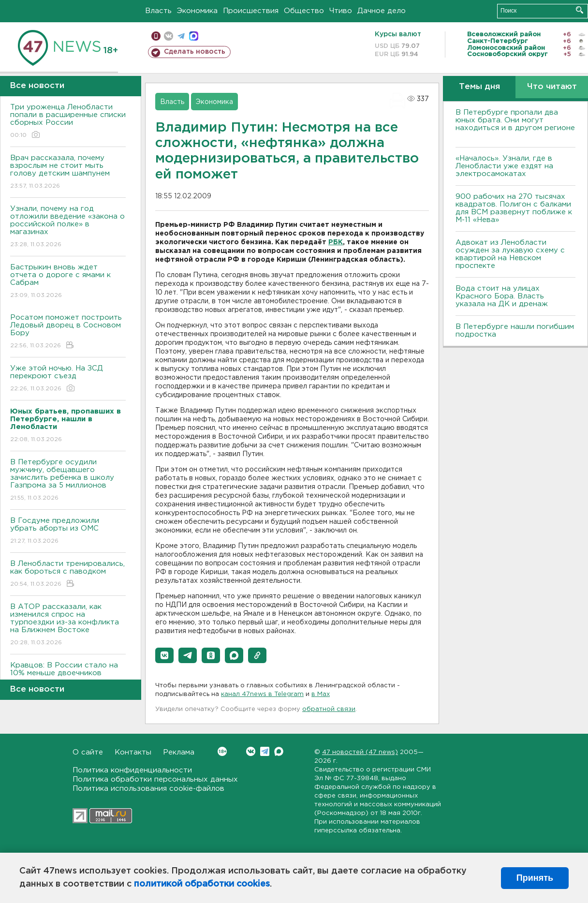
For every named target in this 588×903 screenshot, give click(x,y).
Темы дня (479, 87)
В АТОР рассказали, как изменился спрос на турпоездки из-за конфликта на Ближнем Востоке (68, 625)
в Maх (321, 694)
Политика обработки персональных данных (155, 779)
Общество (304, 11)
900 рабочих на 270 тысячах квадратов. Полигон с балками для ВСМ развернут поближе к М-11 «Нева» (514, 208)
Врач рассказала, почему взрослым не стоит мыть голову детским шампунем (68, 172)
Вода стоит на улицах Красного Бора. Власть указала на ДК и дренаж (502, 296)
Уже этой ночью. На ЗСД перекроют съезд (68, 379)
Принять (535, 878)
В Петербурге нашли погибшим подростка (515, 331)
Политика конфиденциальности (132, 770)
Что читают (552, 87)
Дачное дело (382, 11)
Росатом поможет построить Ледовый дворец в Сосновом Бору (68, 332)
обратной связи (329, 709)
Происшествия (251, 11)
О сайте (88, 752)
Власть (158, 11)
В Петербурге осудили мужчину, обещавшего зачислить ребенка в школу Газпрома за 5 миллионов (68, 481)
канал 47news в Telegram (262, 694)
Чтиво (341, 11)
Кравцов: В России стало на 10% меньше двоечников (68, 676)
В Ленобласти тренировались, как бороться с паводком (68, 574)
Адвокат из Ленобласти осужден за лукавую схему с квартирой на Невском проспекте (510, 254)
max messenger (194, 36)
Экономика (197, 11)
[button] (164, 655)
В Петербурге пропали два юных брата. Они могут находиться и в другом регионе (515, 124)
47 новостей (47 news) (360, 752)
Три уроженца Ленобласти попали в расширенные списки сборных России (68, 122)
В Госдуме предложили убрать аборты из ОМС (68, 531)
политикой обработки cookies (202, 884)
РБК (336, 242)
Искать (580, 10)
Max (279, 751)
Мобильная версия (156, 36)
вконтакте (169, 36)
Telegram (265, 751)
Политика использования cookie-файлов (148, 789)
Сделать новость (195, 52)
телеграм (181, 36)
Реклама (179, 752)
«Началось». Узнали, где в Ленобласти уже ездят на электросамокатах (504, 166)
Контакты (133, 752)
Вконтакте (222, 751)
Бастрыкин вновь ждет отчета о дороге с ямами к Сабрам (68, 282)
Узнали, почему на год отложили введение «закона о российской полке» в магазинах (68, 227)
